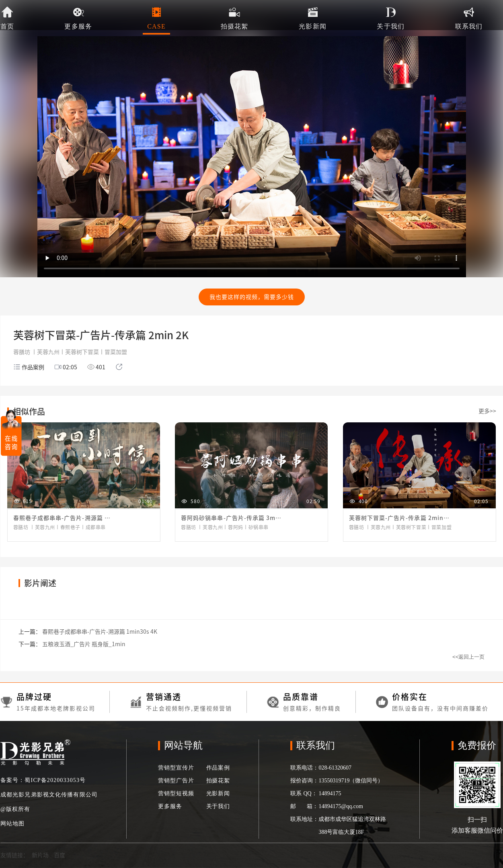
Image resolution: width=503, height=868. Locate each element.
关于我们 (218, 806)
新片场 (40, 855)
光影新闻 (218, 793)
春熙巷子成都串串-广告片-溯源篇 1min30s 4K (100, 632)
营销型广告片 (176, 781)
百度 (60, 855)
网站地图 (12, 824)
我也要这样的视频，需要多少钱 (252, 297)
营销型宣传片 (176, 768)
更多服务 (170, 806)
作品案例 (218, 768)
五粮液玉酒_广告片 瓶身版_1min (84, 644)
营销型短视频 (176, 793)
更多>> (487, 411)
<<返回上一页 (469, 657)
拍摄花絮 (218, 781)
